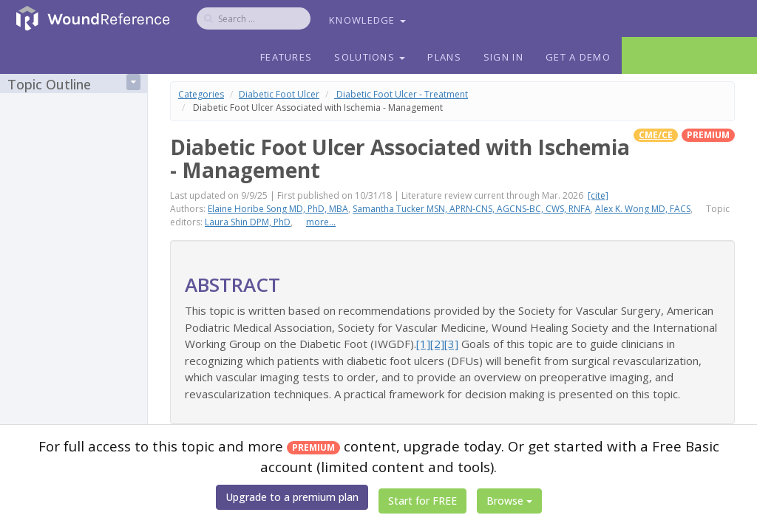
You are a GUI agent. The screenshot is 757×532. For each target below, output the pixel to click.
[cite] (598, 195)
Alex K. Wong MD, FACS (643, 209)
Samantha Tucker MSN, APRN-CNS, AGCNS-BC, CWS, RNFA (472, 209)
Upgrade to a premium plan (292, 497)
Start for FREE (422, 501)
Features (286, 57)
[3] (451, 344)
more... (321, 222)
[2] (437, 344)
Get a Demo (578, 57)
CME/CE (656, 135)
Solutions (370, 57)
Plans (444, 57)
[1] (423, 344)
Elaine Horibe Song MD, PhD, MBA (278, 209)
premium (708, 135)
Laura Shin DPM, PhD (248, 222)
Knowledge (367, 20)
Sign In (503, 57)
